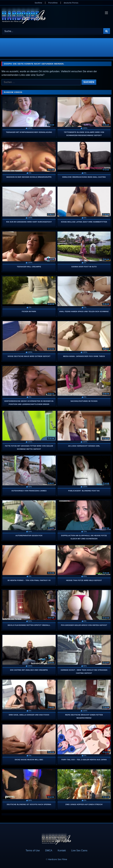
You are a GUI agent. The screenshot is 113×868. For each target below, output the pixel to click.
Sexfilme (38, 3)
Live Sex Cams (79, 851)
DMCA (49, 851)
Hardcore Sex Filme (58, 859)
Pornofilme (53, 3)
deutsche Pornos (71, 3)
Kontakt (62, 851)
